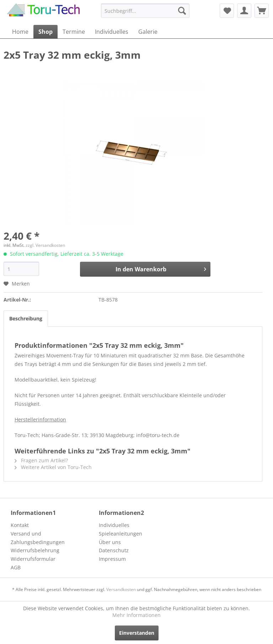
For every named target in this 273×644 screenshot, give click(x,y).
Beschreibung (26, 318)
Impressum (112, 559)
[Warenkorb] (262, 11)
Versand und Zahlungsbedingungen (38, 538)
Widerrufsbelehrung (35, 550)
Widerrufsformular (33, 559)
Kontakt (20, 525)
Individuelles (114, 525)
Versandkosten (121, 589)
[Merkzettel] (227, 11)
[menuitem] (145, 11)
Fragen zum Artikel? (41, 460)
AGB (16, 567)
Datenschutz (114, 550)
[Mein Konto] (244, 11)
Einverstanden (137, 633)
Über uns (110, 542)
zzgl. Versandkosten (45, 245)
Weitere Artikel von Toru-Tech (53, 467)
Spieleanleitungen (121, 534)
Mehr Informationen (136, 615)
